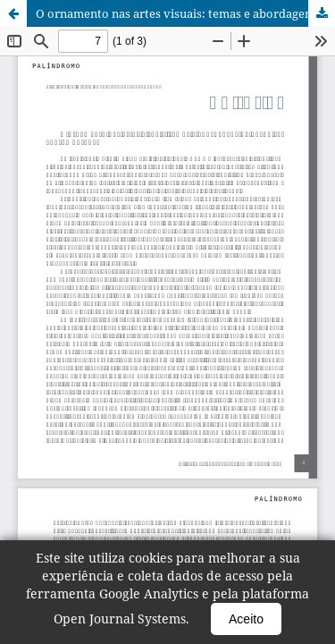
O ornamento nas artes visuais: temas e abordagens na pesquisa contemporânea (185, 13)
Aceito (246, 619)
